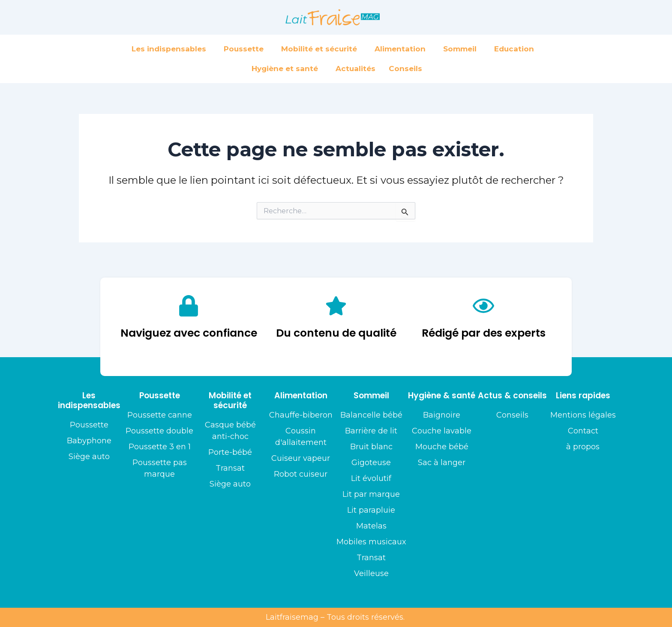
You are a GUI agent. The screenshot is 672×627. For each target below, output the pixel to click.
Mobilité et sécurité (321, 49)
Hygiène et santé (287, 69)
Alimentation (402, 49)
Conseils (405, 69)
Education (516, 49)
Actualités (355, 69)
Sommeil (462, 49)
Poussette (246, 49)
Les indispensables (171, 49)
